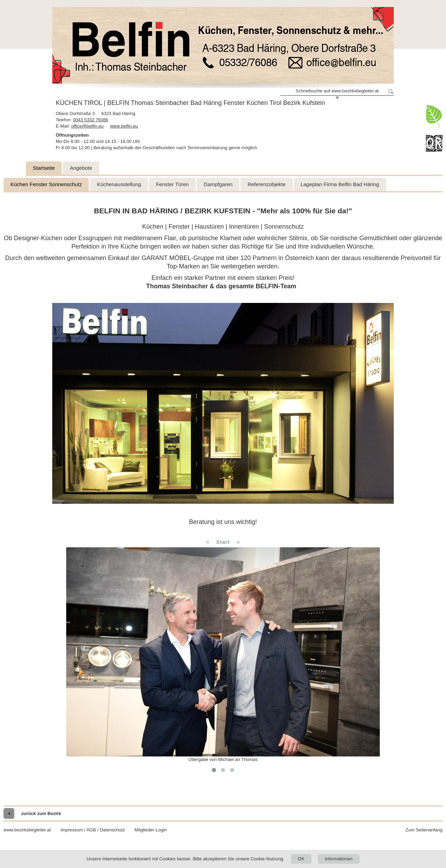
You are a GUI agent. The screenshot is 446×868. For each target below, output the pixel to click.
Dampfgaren (218, 184)
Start (223, 542)
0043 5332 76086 (90, 120)
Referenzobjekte (266, 184)
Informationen (339, 859)
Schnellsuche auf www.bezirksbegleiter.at (337, 91)
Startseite (44, 168)
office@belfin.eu (87, 126)
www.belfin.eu (124, 126)
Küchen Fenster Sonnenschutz (46, 184)
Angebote (81, 168)
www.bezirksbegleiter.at (27, 830)
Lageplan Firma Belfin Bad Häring (340, 184)
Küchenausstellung (119, 184)
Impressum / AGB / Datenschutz (93, 830)
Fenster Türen (172, 184)
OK (301, 859)
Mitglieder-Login (151, 830)
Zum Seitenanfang (424, 830)
